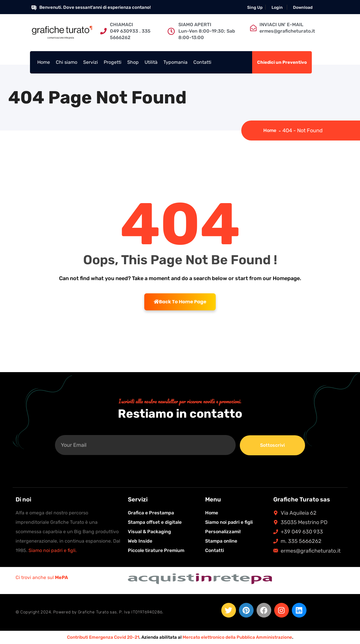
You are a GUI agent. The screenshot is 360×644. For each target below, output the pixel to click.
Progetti (113, 62)
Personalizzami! (223, 532)
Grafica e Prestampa (151, 513)
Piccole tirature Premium (156, 550)
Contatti (202, 62)
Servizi (91, 62)
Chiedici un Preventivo (282, 62)
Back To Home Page (180, 302)
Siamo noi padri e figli (229, 522)
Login (277, 7)
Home (44, 62)
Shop (133, 62)
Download (303, 7)
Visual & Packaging (149, 532)
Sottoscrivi (272, 445)
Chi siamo (67, 62)
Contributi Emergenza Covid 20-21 (103, 637)
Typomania (175, 62)
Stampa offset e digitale (155, 522)
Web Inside (140, 541)
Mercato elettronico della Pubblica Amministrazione (237, 637)
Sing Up (255, 7)
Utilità (151, 62)
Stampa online (221, 541)
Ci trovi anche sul (42, 577)
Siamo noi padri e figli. (53, 550)
